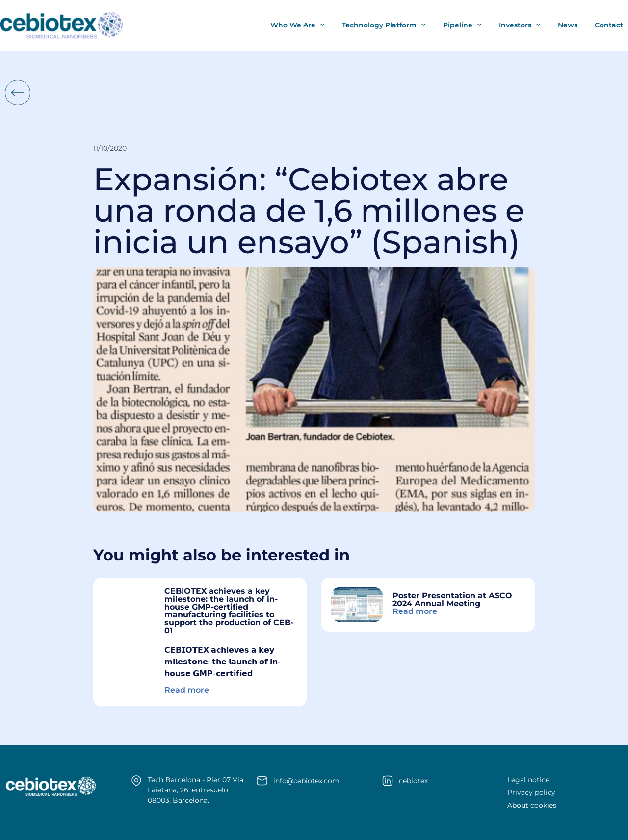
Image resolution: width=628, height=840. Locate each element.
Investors (520, 25)
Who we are (298, 25)
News (568, 25)
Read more (187, 690)
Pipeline (462, 25)
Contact (609, 25)
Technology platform (384, 25)
